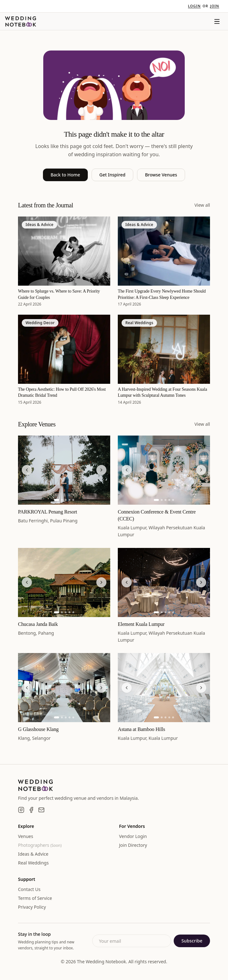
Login (194, 6)
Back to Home (65, 175)
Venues (26, 836)
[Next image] (101, 470)
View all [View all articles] (202, 205)
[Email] (41, 810)
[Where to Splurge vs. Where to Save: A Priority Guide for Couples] (64, 251)
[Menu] (217, 21)
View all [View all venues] (202, 424)
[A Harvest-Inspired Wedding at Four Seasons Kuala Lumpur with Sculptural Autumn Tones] (164, 349)
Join (215, 6)
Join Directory (133, 845)
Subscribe (192, 941)
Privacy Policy (32, 907)
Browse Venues (161, 175)
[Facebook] (31, 810)
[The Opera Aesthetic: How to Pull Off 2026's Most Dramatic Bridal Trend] (64, 349)
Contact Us (29, 889)
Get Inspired (113, 175)
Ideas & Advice (33, 854)
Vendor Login (133, 836)
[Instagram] (21, 810)
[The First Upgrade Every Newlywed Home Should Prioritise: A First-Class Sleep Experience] (164, 251)
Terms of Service (35, 898)
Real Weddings (33, 863)
